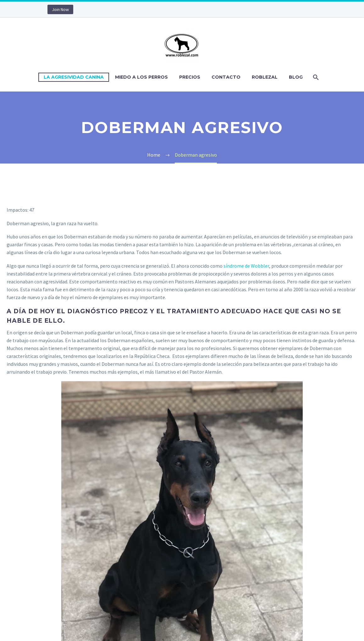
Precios (190, 77)
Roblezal (265, 77)
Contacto (226, 77)
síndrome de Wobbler (246, 266)
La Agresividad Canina (74, 77)
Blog (296, 77)
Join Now (60, 9)
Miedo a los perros (141, 77)
